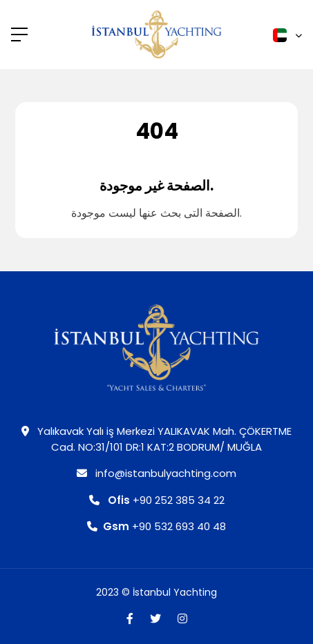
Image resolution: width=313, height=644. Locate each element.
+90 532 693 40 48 (156, 526)
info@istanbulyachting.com (156, 473)
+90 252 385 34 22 (157, 500)
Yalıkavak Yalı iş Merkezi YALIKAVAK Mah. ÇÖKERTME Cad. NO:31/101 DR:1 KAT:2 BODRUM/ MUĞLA (156, 439)
